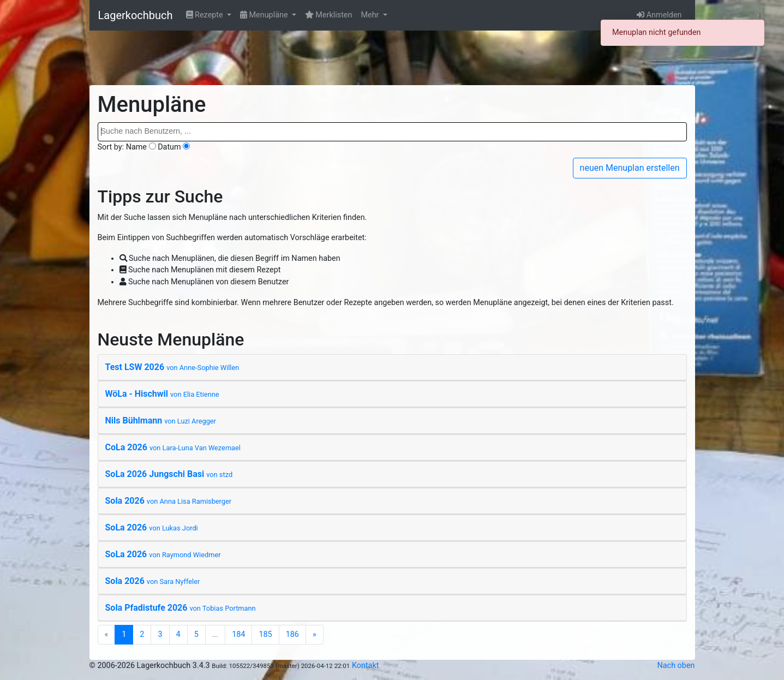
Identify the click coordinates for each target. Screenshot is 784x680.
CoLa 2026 (173, 447)
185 (265, 634)
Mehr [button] (371, 15)
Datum (169, 147)
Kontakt (366, 666)
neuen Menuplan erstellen (630, 168)
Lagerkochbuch (136, 15)
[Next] (315, 635)
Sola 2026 (169, 501)
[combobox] (392, 132)
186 (292, 634)
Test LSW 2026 (172, 367)
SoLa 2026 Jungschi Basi (169, 474)
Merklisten (329, 15)
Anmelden (659, 15)
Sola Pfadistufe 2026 (181, 608)
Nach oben (676, 666)
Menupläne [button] (265, 15)
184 (238, 634)
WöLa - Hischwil (162, 394)
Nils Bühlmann (161, 420)
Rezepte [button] (206, 15)
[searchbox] (392, 132)
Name (136, 147)
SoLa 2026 (152, 527)
